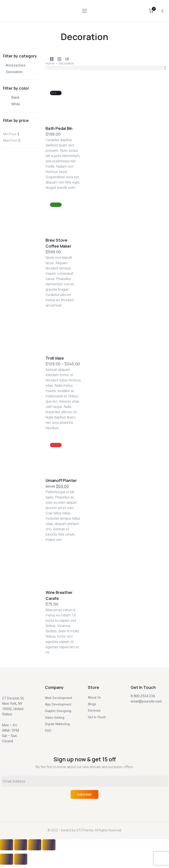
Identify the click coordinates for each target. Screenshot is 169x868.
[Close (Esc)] (7, 845)
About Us (95, 697)
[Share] (21, 845)
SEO (48, 730)
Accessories (16, 65)
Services (94, 711)
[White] (13, 104)
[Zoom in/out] (49, 845)
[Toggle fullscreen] (35, 845)
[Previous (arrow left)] (7, 859)
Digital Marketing (57, 724)
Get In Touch (97, 717)
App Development (58, 704)
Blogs (92, 704)
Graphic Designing (58, 711)
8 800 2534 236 (143, 696)
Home (50, 63)
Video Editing (55, 717)
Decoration (14, 72)
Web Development (59, 698)
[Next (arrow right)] (21, 859)
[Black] (13, 98)
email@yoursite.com (146, 701)
